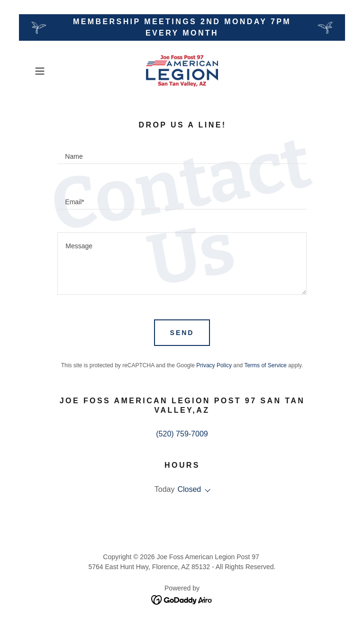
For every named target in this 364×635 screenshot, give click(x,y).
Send (182, 333)
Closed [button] (189, 489)
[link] (182, 71)
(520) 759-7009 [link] (182, 434)
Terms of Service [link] (265, 365)
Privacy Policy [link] (214, 365)
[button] (53, 71)
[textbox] (182, 153)
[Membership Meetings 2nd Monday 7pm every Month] (182, 27)
